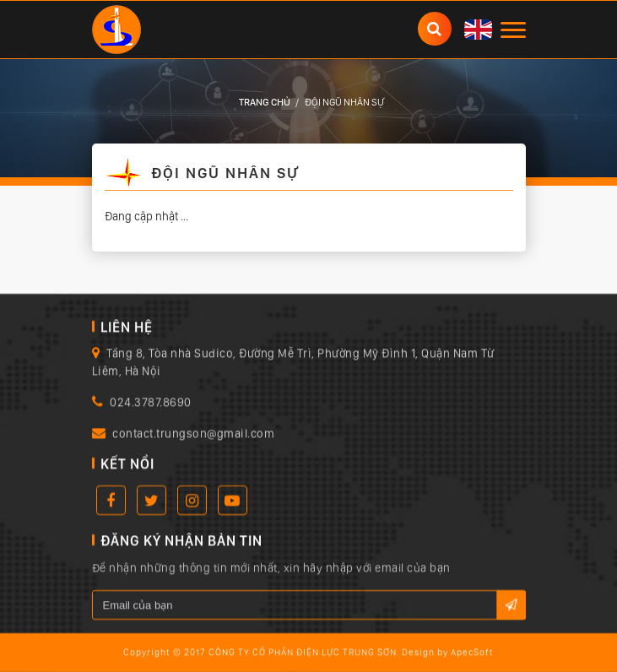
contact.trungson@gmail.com (193, 434)
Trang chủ (265, 102)
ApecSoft (472, 653)
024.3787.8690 (151, 403)
